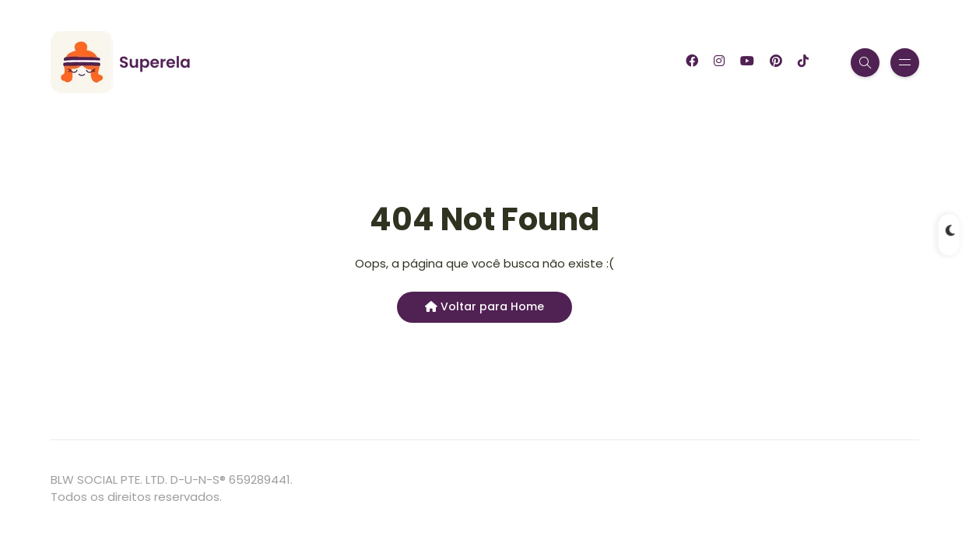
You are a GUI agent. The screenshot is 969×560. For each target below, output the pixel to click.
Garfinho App (340, 62)
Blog (258, 62)
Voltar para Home (484, 306)
